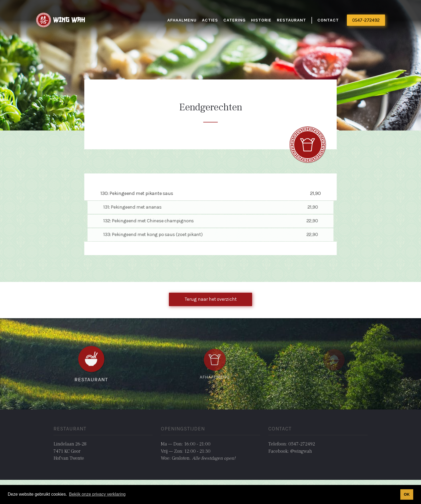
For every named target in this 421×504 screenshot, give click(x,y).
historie (261, 20)
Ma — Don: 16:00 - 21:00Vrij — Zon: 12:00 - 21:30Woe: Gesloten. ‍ (198, 451)
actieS (210, 20)
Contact (328, 20)
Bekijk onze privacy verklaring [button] (97, 494)
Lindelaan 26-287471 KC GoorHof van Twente (70, 451)
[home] (61, 20)
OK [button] (407, 494)
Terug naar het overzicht (211, 299)
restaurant (291, 20)
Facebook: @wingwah (290, 451)
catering (235, 20)
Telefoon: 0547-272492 (292, 444)
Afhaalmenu (182, 20)
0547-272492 (366, 20)
